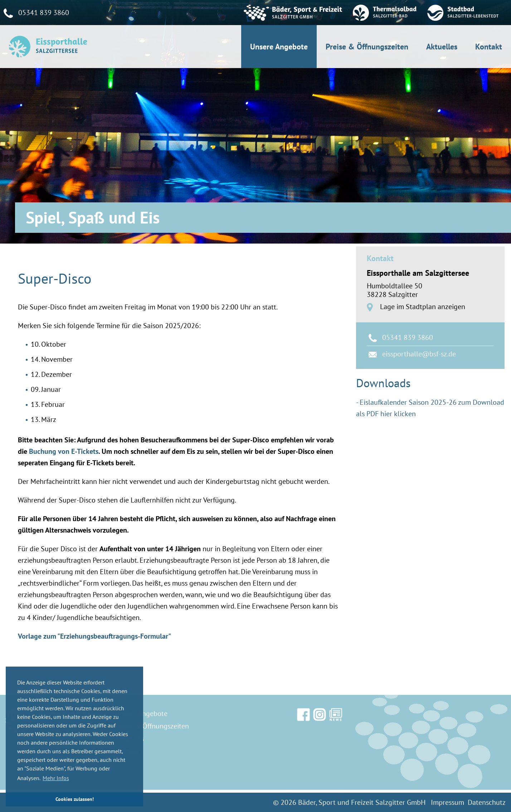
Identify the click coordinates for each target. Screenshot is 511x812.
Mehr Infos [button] (56, 778)
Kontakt (489, 47)
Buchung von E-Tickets (64, 451)
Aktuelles (442, 47)
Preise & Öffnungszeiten (367, 47)
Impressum (447, 802)
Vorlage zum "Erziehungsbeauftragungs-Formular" (94, 636)
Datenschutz (487, 802)
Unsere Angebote (279, 47)
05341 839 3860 (408, 337)
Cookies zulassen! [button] (75, 799)
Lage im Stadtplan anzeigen (422, 307)
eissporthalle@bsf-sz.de (419, 354)
